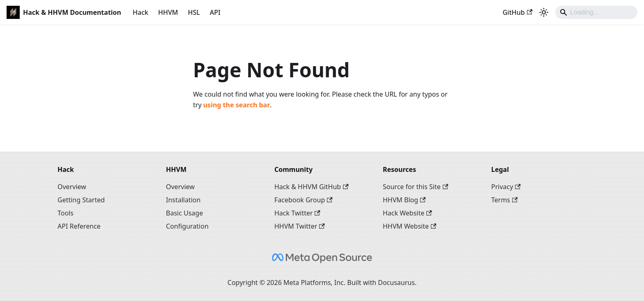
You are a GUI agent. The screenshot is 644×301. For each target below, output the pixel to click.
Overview (72, 187)
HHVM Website (409, 226)
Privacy (506, 187)
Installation (183, 200)
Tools (66, 213)
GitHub (517, 12)
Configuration (187, 226)
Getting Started (81, 200)
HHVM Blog (404, 200)
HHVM (168, 12)
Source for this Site (415, 187)
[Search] (596, 12)
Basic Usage (184, 213)
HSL (194, 12)
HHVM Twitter (300, 226)
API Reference (79, 226)
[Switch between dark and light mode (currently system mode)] (544, 12)
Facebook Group (304, 200)
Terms (504, 200)
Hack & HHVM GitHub (312, 187)
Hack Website (407, 213)
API (215, 12)
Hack (140, 12)
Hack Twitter (297, 213)
